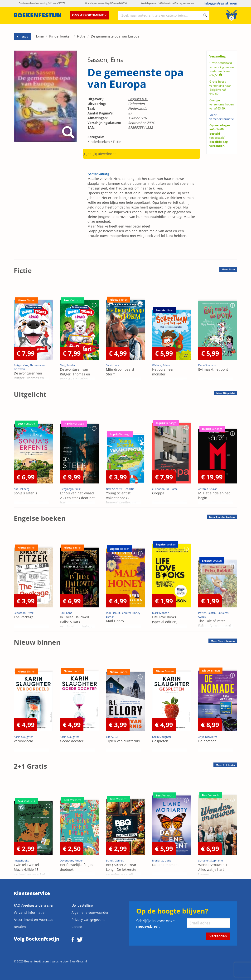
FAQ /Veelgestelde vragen (34, 905)
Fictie (81, 36)
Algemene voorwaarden (90, 912)
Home (39, 36)
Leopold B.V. (138, 99)
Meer (228, 269)
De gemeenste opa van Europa (115, 36)
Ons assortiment (89, 15)
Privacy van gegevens (88, 920)
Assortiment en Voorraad (34, 920)
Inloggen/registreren (220, 3)
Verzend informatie (29, 912)
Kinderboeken (60, 36)
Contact (78, 927)
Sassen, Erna (106, 60)
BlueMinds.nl (78, 961)
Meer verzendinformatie (222, 117)
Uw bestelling (82, 905)
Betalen (20, 927)
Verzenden (218, 936)
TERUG (22, 37)
